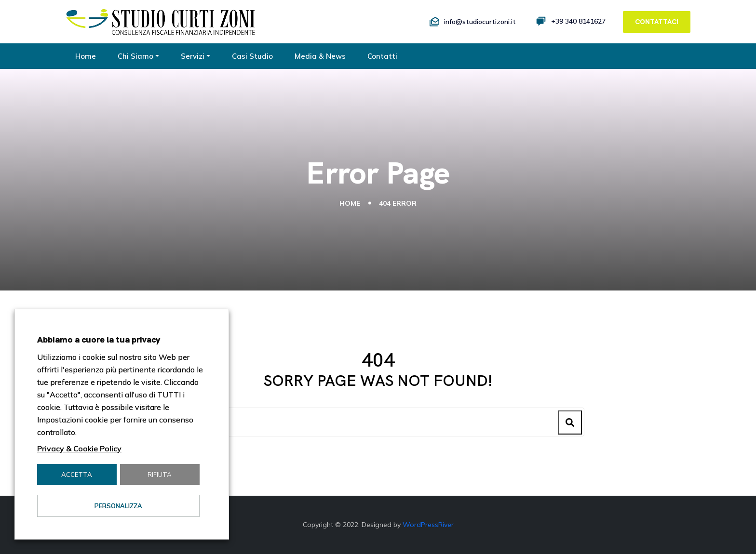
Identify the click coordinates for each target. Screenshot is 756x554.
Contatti (382, 56)
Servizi (193, 56)
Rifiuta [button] (160, 475)
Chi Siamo (135, 56)
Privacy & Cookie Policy (79, 448)
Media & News (320, 56)
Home (86, 56)
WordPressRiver (428, 525)
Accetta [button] (77, 475)
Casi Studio (252, 56)
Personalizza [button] (118, 506)
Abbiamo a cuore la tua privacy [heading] (99, 339)
